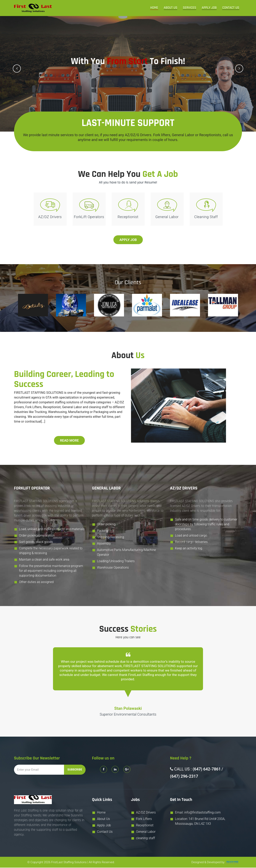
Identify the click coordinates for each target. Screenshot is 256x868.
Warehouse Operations (113, 568)
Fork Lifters (144, 819)
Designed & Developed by (215, 863)
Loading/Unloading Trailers (116, 562)
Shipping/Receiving (110, 538)
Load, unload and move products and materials (52, 530)
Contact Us (231, 8)
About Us (171, 8)
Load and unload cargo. (191, 536)
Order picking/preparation (37, 536)
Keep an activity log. (189, 549)
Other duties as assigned (36, 583)
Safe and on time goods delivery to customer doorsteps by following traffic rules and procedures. (206, 525)
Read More (69, 441)
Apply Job (209, 8)
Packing (103, 531)
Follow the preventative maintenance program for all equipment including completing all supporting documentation (51, 571)
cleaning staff (145, 838)
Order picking (106, 525)
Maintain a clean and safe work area (44, 560)
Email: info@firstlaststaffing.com (198, 813)
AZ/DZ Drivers (146, 813)
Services (189, 8)
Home (154, 8)
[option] (33, 306)
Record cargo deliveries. (192, 542)
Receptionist (145, 826)
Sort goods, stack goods (36, 542)
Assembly (104, 544)
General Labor (146, 832)
